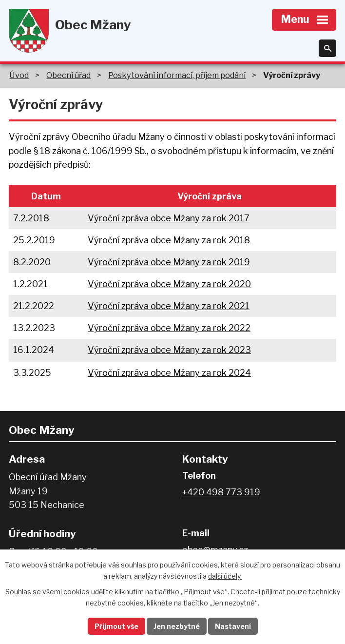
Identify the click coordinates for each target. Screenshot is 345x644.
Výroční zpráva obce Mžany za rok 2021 (169, 306)
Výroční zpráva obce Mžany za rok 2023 (169, 350)
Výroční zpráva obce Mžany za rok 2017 (169, 218)
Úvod (19, 75)
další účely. (225, 576)
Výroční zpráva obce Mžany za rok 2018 (169, 240)
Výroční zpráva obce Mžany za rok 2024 (169, 373)
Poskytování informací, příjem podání (177, 75)
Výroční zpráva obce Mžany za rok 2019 (169, 262)
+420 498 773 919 (221, 492)
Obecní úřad (68, 75)
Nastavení (233, 626)
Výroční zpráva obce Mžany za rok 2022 (169, 328)
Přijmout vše (116, 626)
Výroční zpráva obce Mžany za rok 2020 (169, 284)
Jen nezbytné (177, 626)
